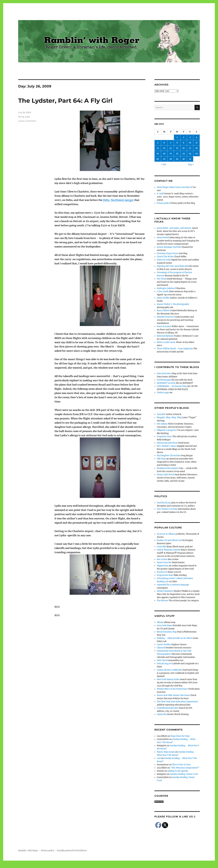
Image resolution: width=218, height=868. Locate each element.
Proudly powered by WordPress (72, 851)
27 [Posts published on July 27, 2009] (164, 159)
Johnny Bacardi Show (167, 443)
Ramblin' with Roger (28, 851)
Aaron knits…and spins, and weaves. (174, 228)
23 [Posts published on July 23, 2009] (184, 154)
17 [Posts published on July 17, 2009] (190, 148)
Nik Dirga (161, 459)
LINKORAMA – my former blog (172, 386)
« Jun (163, 164)
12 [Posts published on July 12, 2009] (158, 148)
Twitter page (163, 393)
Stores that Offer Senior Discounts (173, 695)
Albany (160, 622)
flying (21, 117)
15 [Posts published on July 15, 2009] (177, 148)
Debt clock (162, 660)
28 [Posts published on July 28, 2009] (171, 159)
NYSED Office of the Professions (172, 689)
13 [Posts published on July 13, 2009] (164, 148)
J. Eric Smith (163, 291)
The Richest (163, 601)
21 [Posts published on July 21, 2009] (171, 154)
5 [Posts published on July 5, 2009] (158, 143)
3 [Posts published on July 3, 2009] (190, 137)
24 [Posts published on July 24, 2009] (190, 154)
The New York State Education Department (177, 702)
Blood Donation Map (167, 632)
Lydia (27, 117)
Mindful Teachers (165, 317)
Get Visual (162, 279)
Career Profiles (164, 645)
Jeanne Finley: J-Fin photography (173, 304)
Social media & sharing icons (92, 866)
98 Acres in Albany (166, 534)
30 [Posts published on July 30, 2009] (184, 159)
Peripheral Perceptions (168, 468)
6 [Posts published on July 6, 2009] (164, 143)
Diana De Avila (164, 260)
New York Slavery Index (168, 679)
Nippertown (163, 566)
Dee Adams (162, 424)
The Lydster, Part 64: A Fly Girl (65, 101)
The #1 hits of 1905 (181, 765)
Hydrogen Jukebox (166, 288)
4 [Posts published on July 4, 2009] (197, 137)
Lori (159, 758)
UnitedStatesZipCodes (168, 708)
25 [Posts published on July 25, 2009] (197, 154)
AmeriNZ (161, 414)
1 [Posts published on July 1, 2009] (177, 137)
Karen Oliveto (163, 311)
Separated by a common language (173, 585)
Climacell (161, 648)
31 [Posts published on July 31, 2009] (190, 159)
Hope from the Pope (180, 736)
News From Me (164, 562)
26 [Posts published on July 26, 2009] (158, 159)
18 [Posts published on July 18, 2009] (197, 148)
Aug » (191, 164)
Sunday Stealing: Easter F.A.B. (184, 774)
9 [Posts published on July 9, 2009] (184, 143)
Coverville (162, 547)
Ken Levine (162, 559)
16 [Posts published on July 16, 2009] (184, 148)
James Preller (163, 298)
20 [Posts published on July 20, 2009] (164, 154)
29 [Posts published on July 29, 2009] (177, 159)
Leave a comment (27, 121)
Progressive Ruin (165, 575)
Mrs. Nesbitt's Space (167, 446)
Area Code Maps (164, 625)
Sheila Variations (165, 591)
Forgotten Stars (164, 436)
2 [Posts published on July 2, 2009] (184, 137)
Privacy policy (163, 203)
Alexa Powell (163, 238)
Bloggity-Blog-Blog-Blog (169, 417)
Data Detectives (164, 373)
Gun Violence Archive (167, 509)
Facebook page (164, 380)
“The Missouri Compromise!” (185, 768)
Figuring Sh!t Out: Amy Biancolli (172, 266)
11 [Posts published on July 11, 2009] (197, 143)
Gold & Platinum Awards (169, 550)
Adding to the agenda (178, 771)
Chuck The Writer (165, 257)
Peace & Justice (164, 326)
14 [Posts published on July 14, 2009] (171, 148)
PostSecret (162, 572)
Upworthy (162, 714)
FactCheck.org (164, 503)
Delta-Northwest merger (118, 200)
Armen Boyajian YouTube (169, 247)
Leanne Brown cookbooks (169, 670)
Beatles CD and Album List (169, 540)
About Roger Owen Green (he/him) (174, 187)
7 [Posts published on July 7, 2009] (171, 143)
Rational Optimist (165, 336)
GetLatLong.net (164, 664)
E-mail (160, 194)
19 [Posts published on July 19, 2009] (158, 154)
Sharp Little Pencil (166, 475)
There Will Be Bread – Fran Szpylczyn (175, 349)
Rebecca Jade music (166, 342)
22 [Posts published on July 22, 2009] (177, 154)
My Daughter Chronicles (169, 456)
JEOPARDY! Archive (166, 383)
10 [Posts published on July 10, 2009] (190, 143)
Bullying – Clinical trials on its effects (175, 638)
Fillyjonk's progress (167, 430)
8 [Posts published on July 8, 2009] (177, 143)
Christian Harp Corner (168, 253)
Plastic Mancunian (166, 752)
